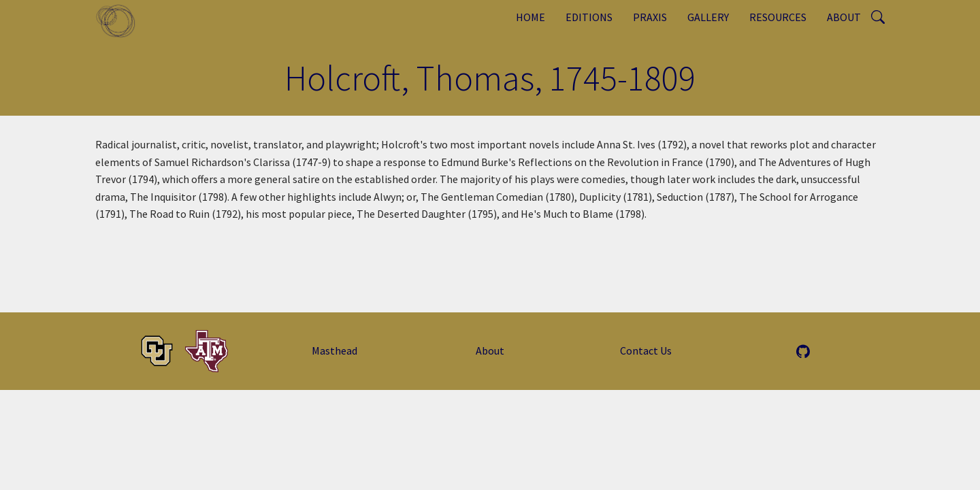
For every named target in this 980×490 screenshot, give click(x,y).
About (844, 17)
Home (530, 17)
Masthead (334, 350)
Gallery (708, 17)
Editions (589, 17)
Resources (778, 17)
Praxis (650, 17)
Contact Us (646, 350)
